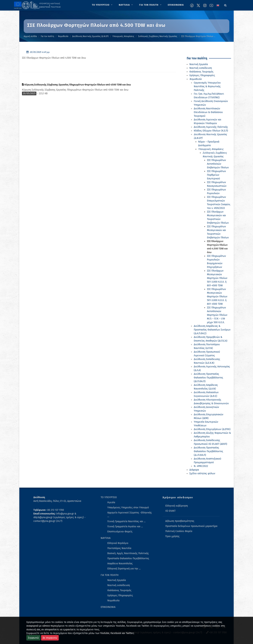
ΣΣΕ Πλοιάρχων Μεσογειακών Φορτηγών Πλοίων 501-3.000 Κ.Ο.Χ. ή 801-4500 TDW (217, 278)
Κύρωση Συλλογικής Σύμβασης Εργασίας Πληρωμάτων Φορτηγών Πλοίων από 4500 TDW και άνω (76, 85)
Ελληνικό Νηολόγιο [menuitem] (118, 543)
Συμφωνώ (33, 638)
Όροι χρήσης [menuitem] (172, 536)
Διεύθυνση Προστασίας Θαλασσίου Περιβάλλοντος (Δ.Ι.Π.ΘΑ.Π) (208, 451)
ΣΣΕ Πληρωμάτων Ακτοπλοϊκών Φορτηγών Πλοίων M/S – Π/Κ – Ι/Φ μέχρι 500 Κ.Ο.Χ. (217, 315)
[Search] (225, 5)
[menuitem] (103, 5)
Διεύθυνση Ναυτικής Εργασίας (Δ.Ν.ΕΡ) (90, 36)
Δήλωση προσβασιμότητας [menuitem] (180, 521)
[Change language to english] (218, 5)
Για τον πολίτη (47, 36)
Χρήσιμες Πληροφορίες (202, 75)
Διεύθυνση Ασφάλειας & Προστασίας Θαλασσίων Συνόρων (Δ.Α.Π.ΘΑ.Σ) (212, 330)
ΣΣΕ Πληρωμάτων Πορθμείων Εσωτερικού (216, 175)
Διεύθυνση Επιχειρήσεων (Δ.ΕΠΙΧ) (212, 429)
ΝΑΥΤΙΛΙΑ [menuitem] (106, 538)
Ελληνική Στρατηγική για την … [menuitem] (124, 569)
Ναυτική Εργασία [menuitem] (117, 580)
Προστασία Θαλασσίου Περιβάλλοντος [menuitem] (128, 558)
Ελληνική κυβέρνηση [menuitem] (177, 506)
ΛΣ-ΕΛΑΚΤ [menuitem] (170, 511)
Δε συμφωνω (50, 638)
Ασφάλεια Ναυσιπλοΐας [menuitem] (120, 564)
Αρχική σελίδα (30, 36)
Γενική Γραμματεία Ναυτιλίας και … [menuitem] (126, 521)
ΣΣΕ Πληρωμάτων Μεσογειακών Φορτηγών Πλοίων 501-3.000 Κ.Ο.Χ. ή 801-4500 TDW (217, 297)
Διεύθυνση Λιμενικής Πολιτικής (211, 127)
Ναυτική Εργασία (199, 64)
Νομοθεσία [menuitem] (113, 601)
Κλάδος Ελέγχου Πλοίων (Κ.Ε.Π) (211, 131)
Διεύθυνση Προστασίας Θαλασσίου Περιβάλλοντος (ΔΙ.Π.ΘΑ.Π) (208, 378)
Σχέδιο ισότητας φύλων (202, 473)
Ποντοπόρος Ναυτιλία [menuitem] (119, 548)
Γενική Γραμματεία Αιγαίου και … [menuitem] (125, 526)
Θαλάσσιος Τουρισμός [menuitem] (119, 590)
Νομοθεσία (63, 36)
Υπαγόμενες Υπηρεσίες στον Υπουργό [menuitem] (128, 508)
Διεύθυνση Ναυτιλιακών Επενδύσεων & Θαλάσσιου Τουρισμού (208, 112)
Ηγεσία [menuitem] (111, 502)
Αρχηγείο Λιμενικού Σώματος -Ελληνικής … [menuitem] (130, 514)
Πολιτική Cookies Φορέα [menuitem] (179, 531)
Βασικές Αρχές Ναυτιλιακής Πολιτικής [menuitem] (128, 553)
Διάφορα (194, 470)
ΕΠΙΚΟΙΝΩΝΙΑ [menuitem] (108, 607)
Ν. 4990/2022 (201, 466)
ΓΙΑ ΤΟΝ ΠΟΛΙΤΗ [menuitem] (110, 575)
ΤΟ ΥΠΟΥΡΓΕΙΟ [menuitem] (109, 497)
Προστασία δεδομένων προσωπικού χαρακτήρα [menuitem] (191, 526)
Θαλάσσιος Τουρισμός (201, 72)
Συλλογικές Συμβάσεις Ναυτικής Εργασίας (158, 36)
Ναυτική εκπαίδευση (201, 68)
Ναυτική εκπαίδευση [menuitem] (119, 585)
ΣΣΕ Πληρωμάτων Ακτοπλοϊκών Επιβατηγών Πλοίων (218, 164)
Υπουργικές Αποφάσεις (123, 36)
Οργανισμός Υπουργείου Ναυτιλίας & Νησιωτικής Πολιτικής (207, 86)
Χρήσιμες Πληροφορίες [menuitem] (120, 595)
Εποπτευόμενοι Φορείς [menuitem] (120, 532)
